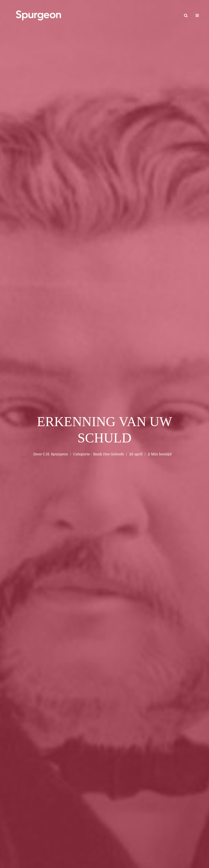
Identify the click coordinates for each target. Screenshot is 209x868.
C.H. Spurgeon (55, 454)
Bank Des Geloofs (109, 454)
